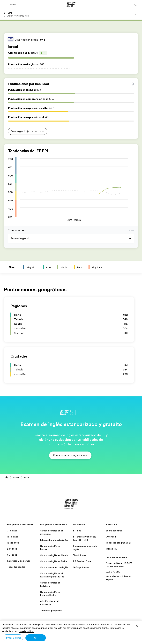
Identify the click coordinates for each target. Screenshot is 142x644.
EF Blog (77, 531)
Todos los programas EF (119, 543)
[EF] (71, 5)
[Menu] (135, 14)
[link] (17, 14)
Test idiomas (80, 555)
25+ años (12, 549)
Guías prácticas (81, 567)
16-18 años (13, 537)
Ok (36, 638)
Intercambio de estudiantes (54, 540)
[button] (11, 4)
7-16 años (12, 531)
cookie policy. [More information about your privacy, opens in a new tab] (26, 631)
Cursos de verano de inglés (54, 567)
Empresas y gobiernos (19, 561)
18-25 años (13, 543)
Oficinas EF (112, 537)
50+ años (12, 555)
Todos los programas (51, 611)
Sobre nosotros (114, 531)
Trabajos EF (112, 549)
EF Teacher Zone (82, 561)
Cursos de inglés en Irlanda (54, 555)
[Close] (137, 626)
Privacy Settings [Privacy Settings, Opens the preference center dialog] (13, 638)
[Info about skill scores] (132, 84)
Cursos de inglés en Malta (53, 561)
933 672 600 (113, 572)
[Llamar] (135, 5)
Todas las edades (16, 567)
